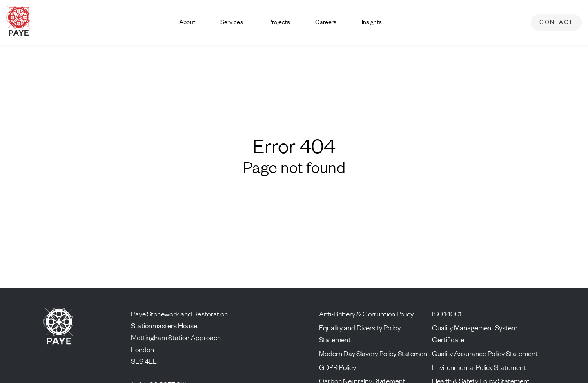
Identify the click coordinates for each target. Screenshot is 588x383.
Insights (372, 22)
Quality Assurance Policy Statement (485, 353)
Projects (279, 22)
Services (232, 22)
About (187, 22)
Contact (556, 22)
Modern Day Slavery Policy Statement (374, 353)
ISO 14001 (447, 314)
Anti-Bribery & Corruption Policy (366, 314)
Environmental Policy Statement (479, 367)
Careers (326, 22)
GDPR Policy (337, 367)
